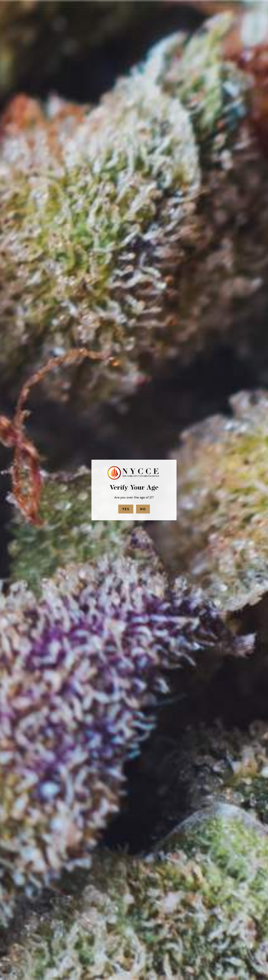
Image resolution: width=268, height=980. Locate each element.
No (143, 509)
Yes (126, 509)
